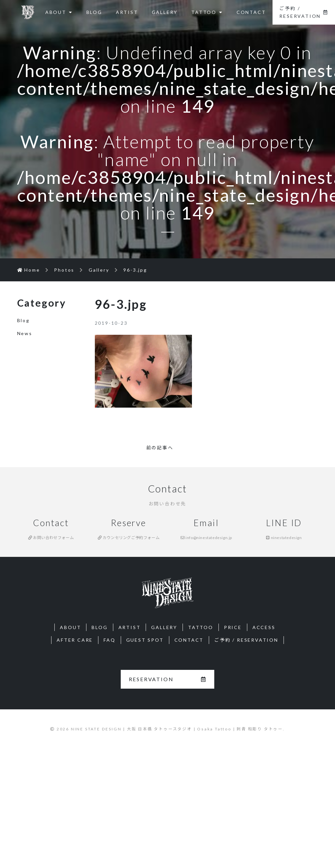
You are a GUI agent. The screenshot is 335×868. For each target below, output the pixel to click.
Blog (23, 320)
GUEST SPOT (145, 640)
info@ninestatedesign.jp (206, 538)
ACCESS (264, 627)
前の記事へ (160, 448)
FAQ (109, 640)
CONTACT (251, 12)
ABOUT (59, 12)
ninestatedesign (284, 538)
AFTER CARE (75, 640)
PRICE (233, 627)
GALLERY (165, 12)
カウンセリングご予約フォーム (129, 538)
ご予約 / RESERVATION (304, 12)
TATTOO (207, 12)
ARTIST (127, 12)
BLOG (94, 12)
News (25, 333)
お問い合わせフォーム (51, 538)
